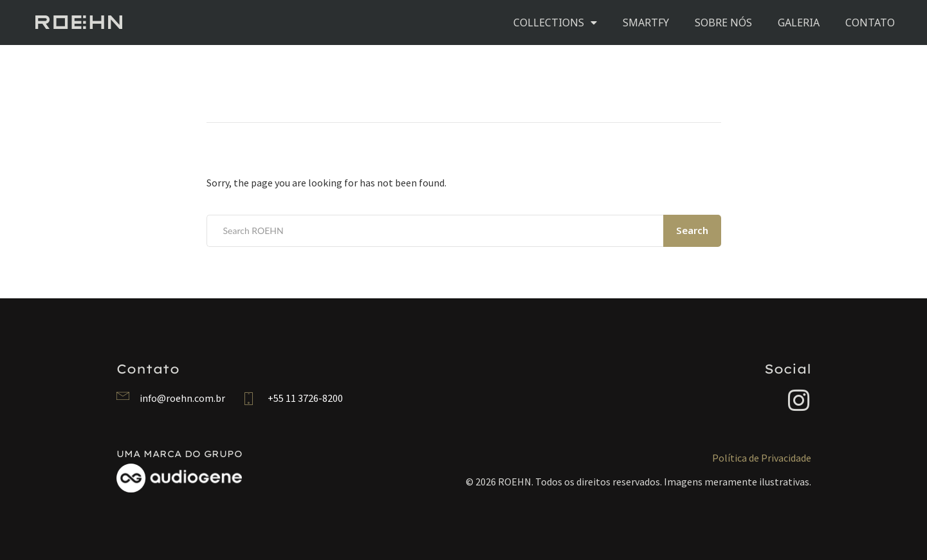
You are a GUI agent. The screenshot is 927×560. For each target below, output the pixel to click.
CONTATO (870, 23)
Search (692, 230)
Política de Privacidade (762, 458)
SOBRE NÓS (723, 23)
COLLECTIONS (555, 23)
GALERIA (799, 23)
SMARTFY (646, 23)
